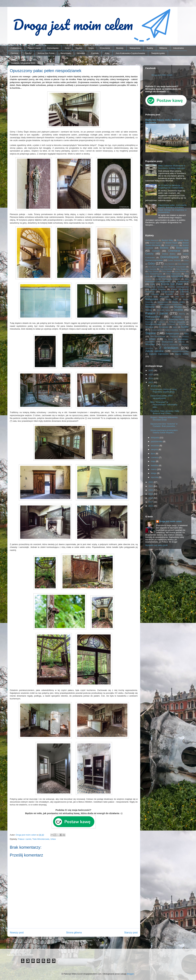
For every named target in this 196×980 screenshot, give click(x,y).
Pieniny (182, 314)
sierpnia (155, 449)
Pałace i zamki (34, 48)
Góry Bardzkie (170, 264)
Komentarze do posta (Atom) (79, 941)
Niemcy (149, 310)
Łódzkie (169, 294)
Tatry (186, 334)
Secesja (182, 324)
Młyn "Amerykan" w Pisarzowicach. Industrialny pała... (164, 404)
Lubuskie (155, 294)
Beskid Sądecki (156, 243)
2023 (151, 382)
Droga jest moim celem (162, 75)
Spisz (175, 327)
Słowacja (149, 327)
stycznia (155, 477)
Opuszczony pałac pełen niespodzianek (162, 397)
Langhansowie (168, 292)
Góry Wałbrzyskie (173, 274)
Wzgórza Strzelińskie (170, 345)
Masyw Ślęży (172, 299)
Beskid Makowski (152, 240)
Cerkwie (95, 53)
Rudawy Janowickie (177, 322)
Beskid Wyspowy (172, 245)
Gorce (186, 260)
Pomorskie (150, 319)
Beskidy (120, 48)
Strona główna (74, 933)
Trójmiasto (174, 336)
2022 (151, 482)
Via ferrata (169, 339)
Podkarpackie (153, 317)
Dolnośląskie (53, 48)
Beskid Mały (167, 240)
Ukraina (185, 336)
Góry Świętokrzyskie (154, 274)
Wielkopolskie (167, 342)
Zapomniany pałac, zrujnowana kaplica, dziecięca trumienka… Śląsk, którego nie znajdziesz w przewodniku (172, 209)
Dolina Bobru (169, 254)
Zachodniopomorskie (180, 351)
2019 (151, 494)
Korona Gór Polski (46, 53)
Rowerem (149, 322)
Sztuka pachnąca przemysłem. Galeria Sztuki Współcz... (164, 431)
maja (153, 461)
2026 (151, 370)
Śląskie (79, 48)
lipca (153, 453)
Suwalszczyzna (156, 330)
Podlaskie (177, 317)
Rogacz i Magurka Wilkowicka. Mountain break (164, 419)
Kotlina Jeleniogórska (179, 287)
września (155, 446)
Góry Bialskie (183, 264)
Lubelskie (184, 292)
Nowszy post (17, 933)
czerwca (155, 457)
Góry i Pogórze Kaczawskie (175, 267)
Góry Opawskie (182, 269)
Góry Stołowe (180, 271)
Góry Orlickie (153, 271)
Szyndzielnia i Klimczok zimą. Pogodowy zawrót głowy (164, 390)
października (157, 441)
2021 (151, 486)
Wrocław (81, 53)
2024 (151, 378)
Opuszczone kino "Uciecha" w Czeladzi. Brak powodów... (164, 425)
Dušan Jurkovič (174, 260)
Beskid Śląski (172, 243)
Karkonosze (183, 282)
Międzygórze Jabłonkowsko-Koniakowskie (164, 304)
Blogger (131, 974)
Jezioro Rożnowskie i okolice (168, 279)
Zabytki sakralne (155, 351)
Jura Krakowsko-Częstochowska (130, 53)
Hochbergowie (159, 276)
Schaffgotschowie (153, 324)
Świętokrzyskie (158, 53)
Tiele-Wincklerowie (41, 839)
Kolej (107, 53)
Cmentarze (105, 48)
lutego (154, 473)
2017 (151, 502)
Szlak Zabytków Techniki (175, 330)
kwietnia (155, 465)
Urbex (91, 48)
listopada (155, 438)
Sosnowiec (164, 327)
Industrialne (179, 48)
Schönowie (171, 324)
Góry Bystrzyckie (154, 267)
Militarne (163, 48)
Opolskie (14, 53)
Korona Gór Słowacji (155, 287)
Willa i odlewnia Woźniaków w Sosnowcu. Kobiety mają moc (172, 167)
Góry (67, 48)
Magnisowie (164, 297)
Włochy (182, 342)
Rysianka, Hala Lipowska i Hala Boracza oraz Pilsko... (165, 412)
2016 (151, 506)
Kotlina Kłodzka (158, 289)
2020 (151, 490)
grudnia (155, 386)
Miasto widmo (179, 302)
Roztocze (161, 322)
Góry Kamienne (166, 269)
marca (154, 469)
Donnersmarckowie (154, 260)
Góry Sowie (167, 271)
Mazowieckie (163, 302)
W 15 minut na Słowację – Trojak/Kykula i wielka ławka (171, 187)
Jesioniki (149, 279)
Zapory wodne (182, 354)
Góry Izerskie (151, 269)
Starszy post (131, 933)
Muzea (178, 307)
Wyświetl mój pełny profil (157, 545)
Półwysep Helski (177, 319)
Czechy (28, 53)
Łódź (182, 294)
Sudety (150, 48)
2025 (151, 375)
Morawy (165, 307)
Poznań (163, 320)
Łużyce (149, 297)
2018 (151, 498)
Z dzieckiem (16, 48)
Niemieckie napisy (163, 310)
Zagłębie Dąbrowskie (159, 354)
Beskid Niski (183, 240)
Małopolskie (135, 48)
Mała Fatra (180, 297)
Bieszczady (66, 53)
